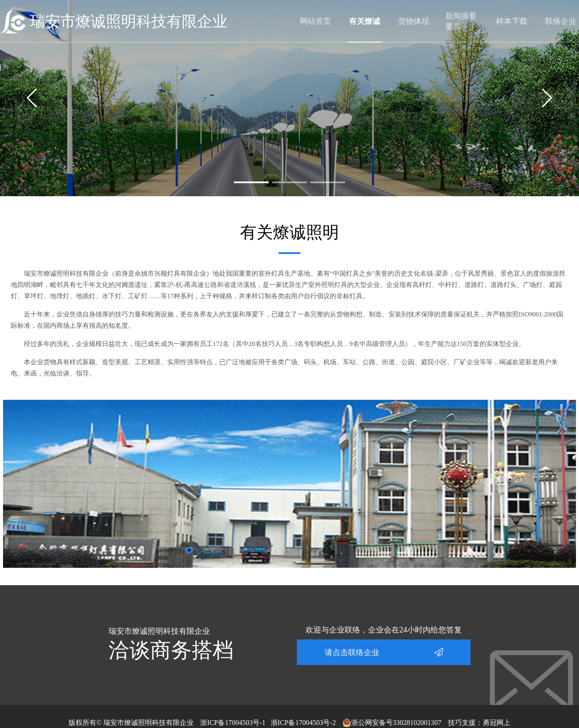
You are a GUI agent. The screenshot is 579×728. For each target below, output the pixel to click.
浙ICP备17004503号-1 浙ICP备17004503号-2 (268, 723)
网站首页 (316, 21)
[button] (251, 182)
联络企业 (561, 21)
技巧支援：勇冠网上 (479, 723)
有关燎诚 (365, 21)
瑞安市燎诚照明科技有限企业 (129, 21)
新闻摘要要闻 (461, 21)
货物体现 (414, 21)
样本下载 (512, 21)
